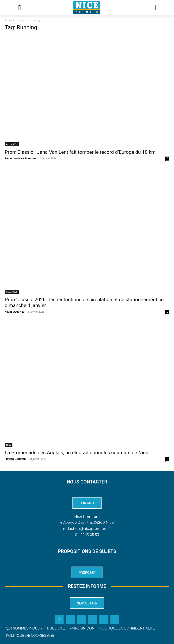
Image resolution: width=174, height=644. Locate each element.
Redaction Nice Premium (21, 158)
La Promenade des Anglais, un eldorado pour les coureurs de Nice (76, 453)
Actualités (12, 144)
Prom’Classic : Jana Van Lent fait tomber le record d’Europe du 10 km (80, 152)
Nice (9, 445)
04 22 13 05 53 (87, 535)
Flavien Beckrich (15, 459)
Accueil (9, 20)
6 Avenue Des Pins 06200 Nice (87, 522)
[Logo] (87, 8)
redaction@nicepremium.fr (87, 529)
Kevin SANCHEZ (15, 312)
